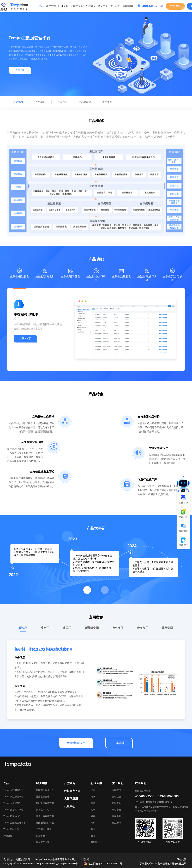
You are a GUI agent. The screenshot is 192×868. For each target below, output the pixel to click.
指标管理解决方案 (45, 803)
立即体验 (25, 339)
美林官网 (128, 6)
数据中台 (40, 836)
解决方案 (51, 6)
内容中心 (117, 803)
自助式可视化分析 (45, 790)
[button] (87, 590)
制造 (93, 803)
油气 (93, 810)
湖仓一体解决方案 (45, 816)
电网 (93, 797)
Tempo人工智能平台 (13, 803)
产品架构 (18, 102)
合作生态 (117, 797)
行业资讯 (117, 823)
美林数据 (117, 790)
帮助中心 (117, 810)
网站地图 (182, 859)
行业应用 (63, 6)
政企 (93, 829)
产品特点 (63, 102)
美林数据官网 (23, 859)
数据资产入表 (43, 842)
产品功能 (40, 102)
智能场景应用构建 (45, 823)
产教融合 (91, 6)
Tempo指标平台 (11, 829)
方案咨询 (175, 6)
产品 (41, 6)
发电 (93, 790)
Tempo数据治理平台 (13, 816)
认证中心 (103, 6)
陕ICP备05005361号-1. (68, 864)
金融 (93, 836)
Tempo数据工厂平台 (13, 810)
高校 (93, 823)
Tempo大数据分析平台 (15, 790)
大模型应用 (77, 6)
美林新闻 (117, 816)
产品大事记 (85, 102)
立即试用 (20, 70)
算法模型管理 (43, 797)
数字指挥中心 (43, 810)
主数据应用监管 (44, 829)
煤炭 (93, 816)
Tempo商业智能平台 (13, 797)
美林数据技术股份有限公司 (172, 864)
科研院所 (95, 842)
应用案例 (107, 102)
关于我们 (115, 6)
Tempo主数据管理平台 (15, 823)
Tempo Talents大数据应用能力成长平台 (56, 859)
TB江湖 (85, 859)
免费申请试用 (76, 743)
